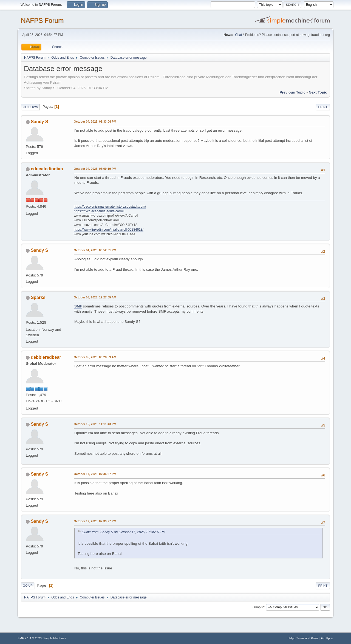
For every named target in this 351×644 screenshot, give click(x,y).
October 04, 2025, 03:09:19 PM (95, 169)
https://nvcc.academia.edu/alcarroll (99, 211)
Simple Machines (55, 638)
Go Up (28, 586)
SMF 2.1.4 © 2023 (30, 638)
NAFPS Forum (42, 20)
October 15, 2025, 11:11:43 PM (95, 424)
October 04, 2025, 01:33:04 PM (95, 122)
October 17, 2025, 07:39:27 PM (95, 521)
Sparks (38, 297)
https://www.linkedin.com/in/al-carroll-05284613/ (109, 230)
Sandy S (39, 122)
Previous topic (292, 92)
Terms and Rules (308, 638)
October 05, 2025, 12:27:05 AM (95, 297)
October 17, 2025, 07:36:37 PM (95, 474)
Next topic (318, 92)
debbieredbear (46, 357)
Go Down (30, 107)
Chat (238, 35)
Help (291, 638)
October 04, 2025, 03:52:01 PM (95, 250)
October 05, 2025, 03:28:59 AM (95, 357)
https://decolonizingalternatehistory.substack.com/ (110, 207)
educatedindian (47, 169)
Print (323, 107)
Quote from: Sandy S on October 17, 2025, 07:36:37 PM (124, 532)
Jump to (258, 607)
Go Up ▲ (327, 638)
